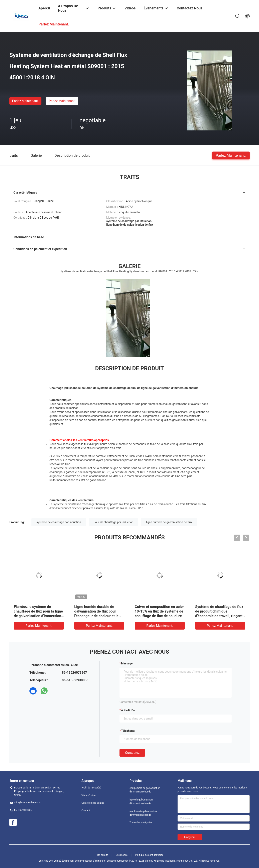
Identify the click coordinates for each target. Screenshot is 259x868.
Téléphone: (128, 731)
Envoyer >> (190, 837)
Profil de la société (91, 788)
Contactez (132, 753)
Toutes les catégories (141, 823)
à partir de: (128, 710)
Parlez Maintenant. (25, 101)
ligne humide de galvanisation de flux (169, 522)
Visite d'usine (89, 795)
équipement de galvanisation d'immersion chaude (145, 790)
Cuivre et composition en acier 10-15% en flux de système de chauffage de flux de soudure (159, 611)
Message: (127, 663)
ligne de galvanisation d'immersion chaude (141, 801)
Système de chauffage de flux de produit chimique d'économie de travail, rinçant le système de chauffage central (219, 616)
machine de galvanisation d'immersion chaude (143, 813)
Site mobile (122, 855)
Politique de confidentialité (149, 855)
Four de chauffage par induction (113, 522)
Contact (86, 810)
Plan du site (102, 855)
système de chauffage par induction (59, 522)
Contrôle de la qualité (93, 803)
